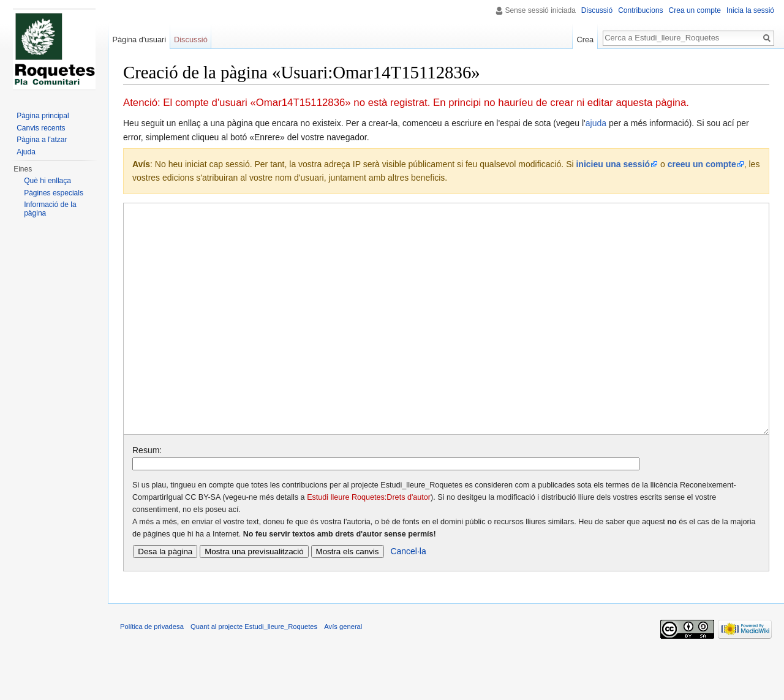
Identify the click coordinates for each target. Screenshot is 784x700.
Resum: (147, 496)
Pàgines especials (54, 193)
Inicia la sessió (750, 10)
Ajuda (26, 152)
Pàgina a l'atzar (42, 140)
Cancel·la (408, 597)
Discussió (597, 10)
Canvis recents (41, 128)
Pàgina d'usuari (139, 40)
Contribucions (640, 10)
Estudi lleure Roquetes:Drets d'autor (369, 543)
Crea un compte (695, 10)
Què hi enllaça (47, 181)
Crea (585, 40)
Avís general (343, 672)
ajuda (596, 123)
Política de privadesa (152, 672)
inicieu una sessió (613, 164)
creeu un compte (702, 164)
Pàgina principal (43, 116)
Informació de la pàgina (50, 209)
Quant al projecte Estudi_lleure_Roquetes (254, 672)
